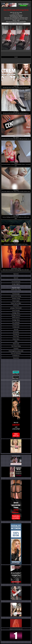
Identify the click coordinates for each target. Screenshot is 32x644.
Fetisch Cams (16, 344)
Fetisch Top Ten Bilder (16, 303)
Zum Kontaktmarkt (16, 282)
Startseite (16, 278)
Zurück (16, 57)
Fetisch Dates (16, 306)
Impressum (16, 274)
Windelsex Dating (16, 298)
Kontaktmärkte (16, 325)
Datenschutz (16, 358)
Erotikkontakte (16, 327)
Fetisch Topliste (16, 301)
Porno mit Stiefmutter (16, 353)
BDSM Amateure (16, 318)
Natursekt (16, 329)
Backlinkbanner (16, 356)
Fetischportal (16, 334)
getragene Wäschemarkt (16, 308)
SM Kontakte (16, 332)
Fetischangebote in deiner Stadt (16, 351)
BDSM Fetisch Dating (16, 296)
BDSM (16, 341)
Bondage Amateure (16, 315)
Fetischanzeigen (16, 294)
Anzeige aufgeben (16, 284)
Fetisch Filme (16, 337)
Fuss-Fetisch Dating (16, 346)
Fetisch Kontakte (16, 310)
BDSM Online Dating (16, 290)
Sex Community (16, 322)
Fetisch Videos (16, 339)
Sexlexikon (16, 348)
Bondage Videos (16, 313)
